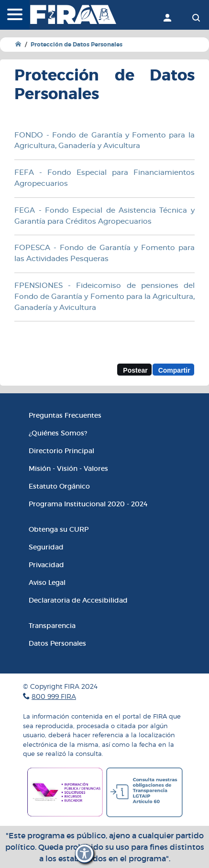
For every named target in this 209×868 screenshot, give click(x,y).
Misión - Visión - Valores (68, 468)
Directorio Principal (61, 451)
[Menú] (15, 15)
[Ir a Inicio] (18, 44)
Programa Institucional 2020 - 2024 (88, 504)
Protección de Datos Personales (77, 45)
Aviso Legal (47, 582)
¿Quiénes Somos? (58, 433)
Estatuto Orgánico (59, 486)
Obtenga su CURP (59, 529)
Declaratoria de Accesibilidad (78, 600)
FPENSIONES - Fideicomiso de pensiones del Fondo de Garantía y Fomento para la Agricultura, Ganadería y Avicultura (104, 297)
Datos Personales (57, 643)
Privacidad (46, 565)
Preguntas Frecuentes (65, 415)
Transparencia (52, 626)
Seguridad (46, 547)
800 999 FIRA (54, 696)
